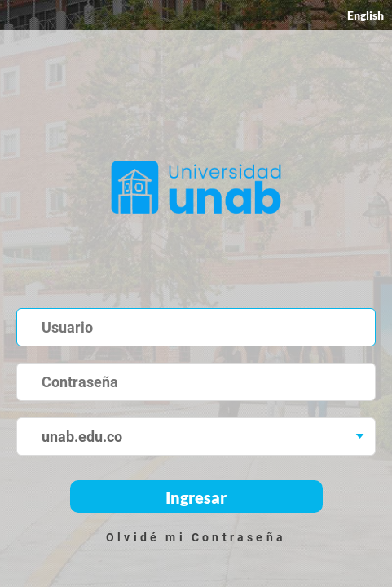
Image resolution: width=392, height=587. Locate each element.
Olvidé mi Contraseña (196, 537)
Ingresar (196, 497)
